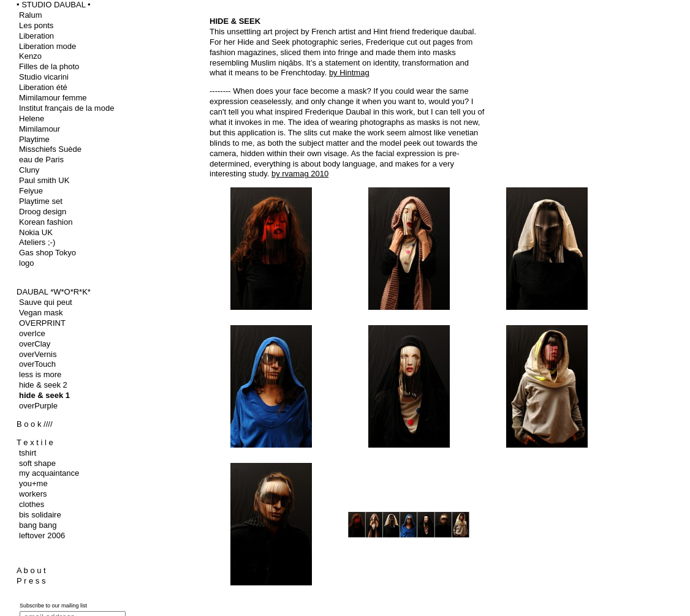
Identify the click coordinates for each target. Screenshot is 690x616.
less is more (40, 374)
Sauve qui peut (46, 302)
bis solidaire (40, 515)
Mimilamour (40, 129)
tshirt (28, 453)
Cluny (29, 170)
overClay (35, 344)
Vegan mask (41, 313)
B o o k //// (35, 424)
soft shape (37, 463)
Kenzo (30, 56)
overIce (32, 333)
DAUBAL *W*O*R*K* (54, 292)
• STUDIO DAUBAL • (54, 5)
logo (27, 263)
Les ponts (36, 25)
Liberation (36, 36)
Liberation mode (47, 46)
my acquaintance (49, 473)
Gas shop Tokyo (47, 253)
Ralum (31, 15)
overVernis (38, 354)
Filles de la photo (49, 66)
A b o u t (31, 570)
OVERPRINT (42, 323)
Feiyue (31, 191)
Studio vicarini (44, 77)
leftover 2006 (42, 535)
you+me (33, 483)
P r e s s (31, 581)
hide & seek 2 (43, 385)
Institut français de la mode (66, 108)
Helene (32, 118)
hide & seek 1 (44, 395)
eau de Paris (41, 160)
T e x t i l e (35, 442)
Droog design (43, 212)
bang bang (38, 525)
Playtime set (41, 201)
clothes (32, 504)
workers (33, 494)
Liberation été (43, 87)
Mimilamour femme (53, 98)
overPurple (38, 406)
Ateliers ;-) (37, 242)
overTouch (37, 364)
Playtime (34, 139)
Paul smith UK (44, 180)
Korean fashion (46, 222)
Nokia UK (36, 232)
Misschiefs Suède (50, 149)
